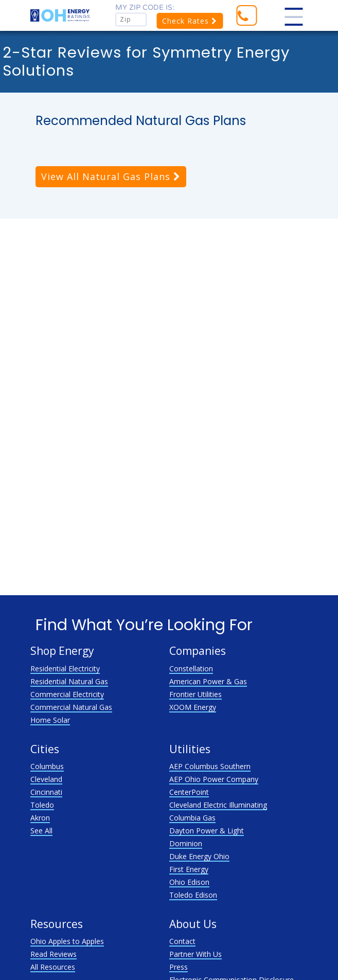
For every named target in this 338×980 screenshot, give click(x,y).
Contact (182, 941)
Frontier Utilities (195, 694)
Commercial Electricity (67, 694)
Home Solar (50, 720)
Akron (40, 818)
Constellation (191, 669)
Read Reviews (54, 954)
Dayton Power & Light (207, 831)
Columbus (47, 766)
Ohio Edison (189, 882)
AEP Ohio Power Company (214, 779)
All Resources (53, 967)
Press (179, 967)
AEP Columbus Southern (210, 766)
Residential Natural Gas (69, 681)
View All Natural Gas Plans (111, 176)
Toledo (42, 805)
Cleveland (46, 779)
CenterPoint (189, 792)
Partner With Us (195, 954)
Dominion (186, 843)
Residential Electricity (65, 669)
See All (41, 831)
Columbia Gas (192, 818)
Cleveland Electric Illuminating (218, 805)
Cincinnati (46, 792)
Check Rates (190, 21)
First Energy (189, 869)
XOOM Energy (193, 707)
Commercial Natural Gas (71, 707)
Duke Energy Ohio (199, 856)
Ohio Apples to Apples (67, 941)
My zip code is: (145, 7)
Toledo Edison (193, 895)
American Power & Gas (208, 681)
